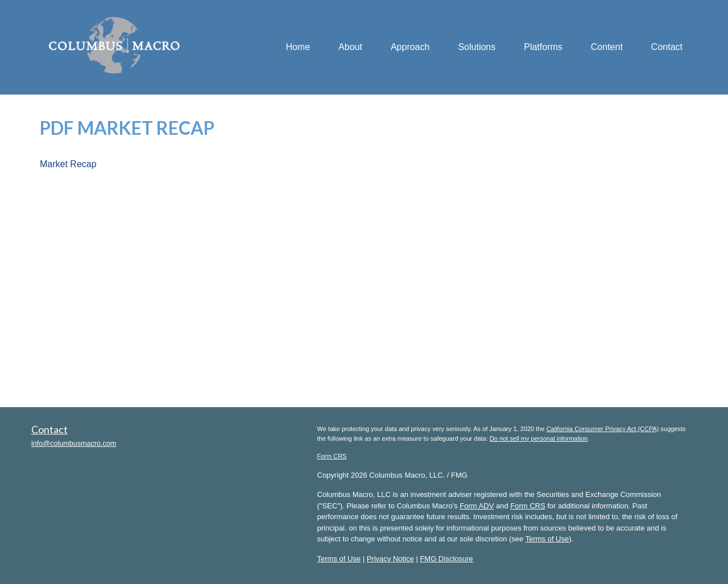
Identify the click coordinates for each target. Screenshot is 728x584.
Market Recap (68, 164)
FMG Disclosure (446, 559)
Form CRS (332, 456)
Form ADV (477, 506)
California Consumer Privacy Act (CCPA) (603, 429)
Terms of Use (547, 539)
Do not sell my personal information (539, 438)
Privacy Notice (390, 559)
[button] (350, 47)
